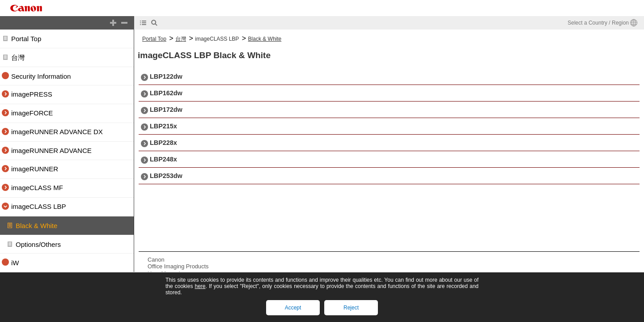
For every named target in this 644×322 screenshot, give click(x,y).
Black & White (36, 226)
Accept (293, 308)
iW (15, 263)
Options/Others (38, 244)
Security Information (41, 76)
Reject (351, 308)
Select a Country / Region (598, 23)
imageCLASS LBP (217, 39)
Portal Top (26, 39)
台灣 (18, 57)
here (200, 286)
